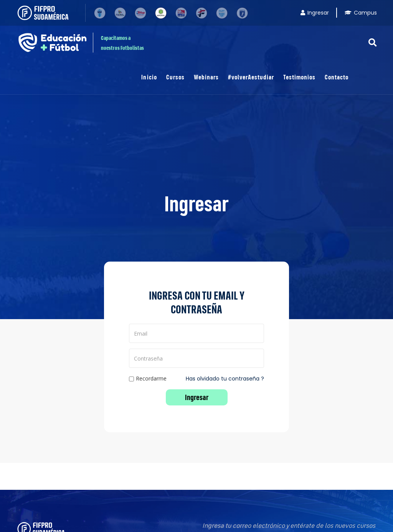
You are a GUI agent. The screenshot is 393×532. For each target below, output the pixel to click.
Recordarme (148, 379)
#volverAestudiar (251, 77)
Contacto (337, 77)
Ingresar (315, 13)
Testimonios (299, 77)
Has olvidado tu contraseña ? (225, 379)
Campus (361, 13)
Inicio (149, 77)
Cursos (175, 77)
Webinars (206, 77)
